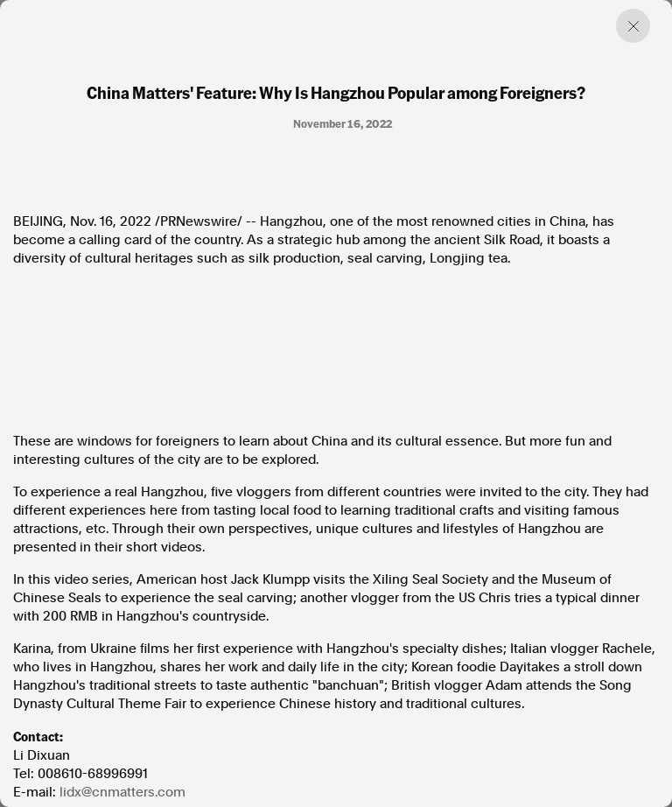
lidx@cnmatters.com (122, 792)
